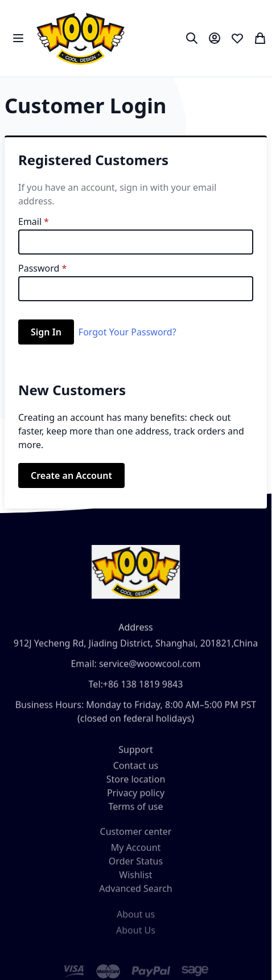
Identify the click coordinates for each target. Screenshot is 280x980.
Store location (136, 785)
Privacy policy (136, 798)
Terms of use (135, 812)
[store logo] (81, 38)
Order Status (136, 869)
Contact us (136, 771)
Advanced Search (135, 896)
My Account (136, 855)
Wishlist (135, 883)
